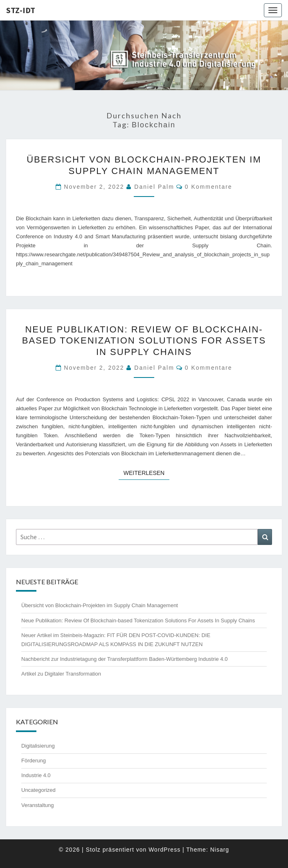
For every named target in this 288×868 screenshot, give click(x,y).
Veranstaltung (38, 805)
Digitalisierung (38, 746)
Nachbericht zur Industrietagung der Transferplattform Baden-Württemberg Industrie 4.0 (124, 659)
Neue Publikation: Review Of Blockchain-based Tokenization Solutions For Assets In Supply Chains (144, 341)
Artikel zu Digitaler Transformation (61, 674)
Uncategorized (38, 790)
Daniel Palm (154, 187)
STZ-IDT (21, 10)
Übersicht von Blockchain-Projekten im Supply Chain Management (100, 605)
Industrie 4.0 (36, 775)
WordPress (164, 850)
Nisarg (220, 850)
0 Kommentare (209, 187)
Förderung (34, 761)
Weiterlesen (146, 472)
